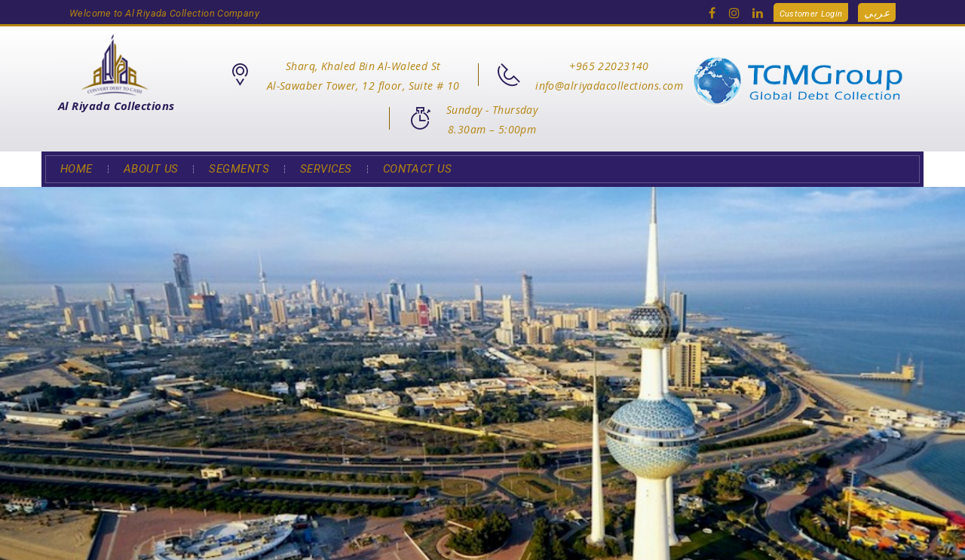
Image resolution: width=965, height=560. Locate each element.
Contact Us (418, 169)
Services (326, 169)
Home (77, 169)
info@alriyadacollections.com (609, 86)
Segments (239, 169)
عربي (877, 12)
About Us (151, 169)
